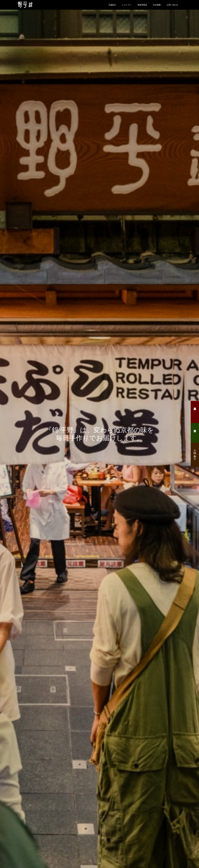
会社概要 (157, 5)
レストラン (127, 5)
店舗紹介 (112, 5)
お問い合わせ (172, 5)
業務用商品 (142, 5)
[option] (99, 434)
